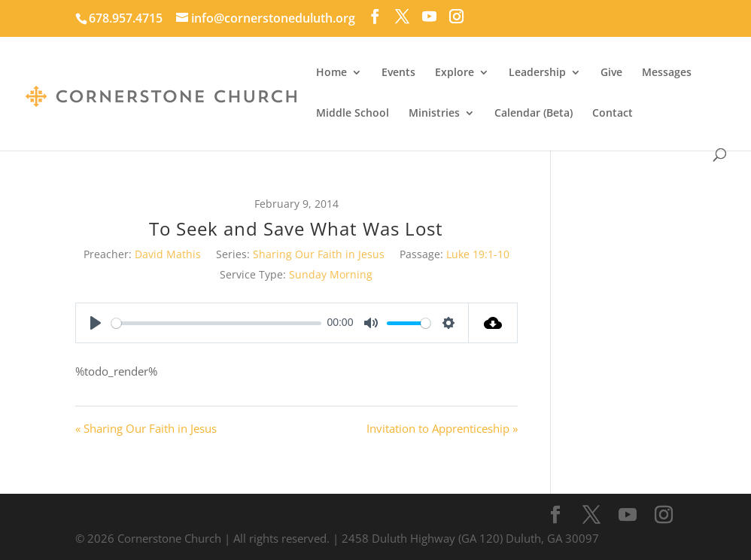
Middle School (353, 114)
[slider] (216, 323)
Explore (455, 73)
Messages (667, 73)
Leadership (537, 73)
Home (331, 73)
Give (611, 73)
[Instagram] (456, 17)
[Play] (96, 323)
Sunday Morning (331, 274)
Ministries (434, 114)
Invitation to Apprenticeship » (442, 428)
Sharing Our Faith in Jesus (319, 254)
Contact (613, 114)
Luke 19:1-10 (478, 254)
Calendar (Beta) (534, 114)
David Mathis (168, 254)
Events (398, 73)
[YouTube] (429, 17)
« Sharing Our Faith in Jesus (146, 428)
